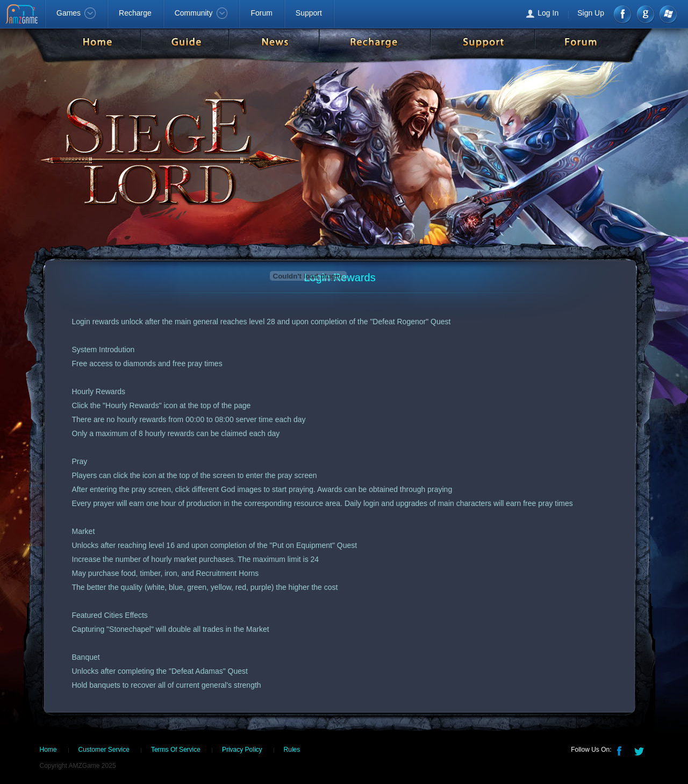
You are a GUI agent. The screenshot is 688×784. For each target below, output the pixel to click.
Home (97, 41)
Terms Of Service (176, 750)
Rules (292, 750)
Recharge (135, 13)
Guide (185, 41)
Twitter (640, 750)
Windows (667, 14)
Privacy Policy (242, 750)
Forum (261, 13)
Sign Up (591, 13)
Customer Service (104, 750)
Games (76, 13)
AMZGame (23, 15)
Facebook (623, 14)
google (645, 14)
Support (309, 13)
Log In (548, 13)
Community (201, 13)
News (274, 41)
